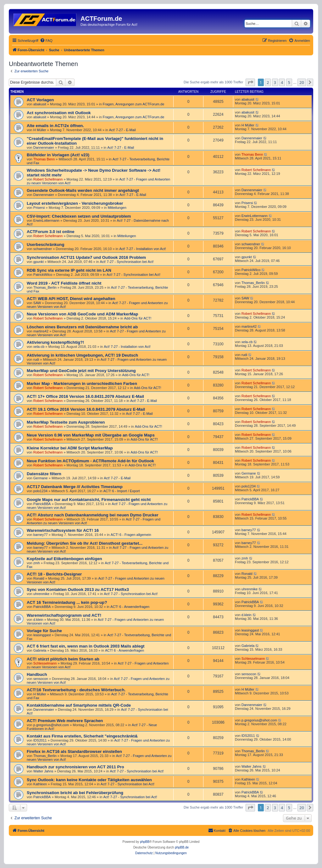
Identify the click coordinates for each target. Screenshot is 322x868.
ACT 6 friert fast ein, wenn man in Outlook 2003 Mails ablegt (86, 646)
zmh (37, 563)
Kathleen (40, 784)
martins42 (41, 331)
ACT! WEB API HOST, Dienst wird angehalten (71, 299)
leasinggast (42, 635)
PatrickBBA (42, 504)
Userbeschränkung (45, 245)
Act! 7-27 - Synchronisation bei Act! (127, 262)
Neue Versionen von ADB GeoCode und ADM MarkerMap (82, 314)
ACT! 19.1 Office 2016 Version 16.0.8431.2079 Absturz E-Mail (86, 409)
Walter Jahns (43, 771)
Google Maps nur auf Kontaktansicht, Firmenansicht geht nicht (89, 500)
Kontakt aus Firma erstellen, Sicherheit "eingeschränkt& (82, 736)
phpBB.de (182, 847)
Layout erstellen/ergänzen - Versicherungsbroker (75, 203)
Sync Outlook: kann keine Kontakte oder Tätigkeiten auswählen (89, 780)
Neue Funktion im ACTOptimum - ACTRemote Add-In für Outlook (90, 461)
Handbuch (37, 674)
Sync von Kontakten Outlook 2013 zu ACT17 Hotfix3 (78, 590)
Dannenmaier (44, 147)
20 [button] (302, 82)
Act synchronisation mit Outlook (59, 113)
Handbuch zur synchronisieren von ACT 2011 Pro (75, 767)
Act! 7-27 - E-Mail (122, 130)
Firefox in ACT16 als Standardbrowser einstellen (74, 751)
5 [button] (289, 82)
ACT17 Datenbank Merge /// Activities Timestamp (75, 487)
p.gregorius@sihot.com (51, 725)
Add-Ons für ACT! (138, 318)
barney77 (41, 535)
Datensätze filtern (44, 474)
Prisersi (39, 208)
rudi (36, 359)
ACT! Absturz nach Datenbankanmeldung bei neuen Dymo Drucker (93, 515)
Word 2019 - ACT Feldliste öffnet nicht (64, 283)
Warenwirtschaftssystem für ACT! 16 (63, 530)
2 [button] (268, 82)
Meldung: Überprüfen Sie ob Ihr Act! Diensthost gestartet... (85, 543)
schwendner (43, 249)
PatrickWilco (43, 275)
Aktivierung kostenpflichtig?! (55, 342)
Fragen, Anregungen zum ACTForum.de (134, 104)
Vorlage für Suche (44, 631)
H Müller (40, 130)
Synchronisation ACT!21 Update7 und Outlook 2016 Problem (86, 257)
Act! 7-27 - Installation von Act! (143, 249)
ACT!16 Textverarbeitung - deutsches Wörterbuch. (76, 690)
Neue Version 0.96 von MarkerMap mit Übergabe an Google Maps (91, 435)
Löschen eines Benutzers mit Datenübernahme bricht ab (82, 327)
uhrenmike (41, 594)
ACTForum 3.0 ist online (51, 232)
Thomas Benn (44, 159)
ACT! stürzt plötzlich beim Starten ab (63, 659)
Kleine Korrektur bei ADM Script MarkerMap (70, 448)
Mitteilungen (117, 208)
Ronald (39, 578)
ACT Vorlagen (40, 100)
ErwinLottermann (46, 220)
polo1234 (40, 491)
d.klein (38, 620)
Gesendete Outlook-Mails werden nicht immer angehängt (83, 190)
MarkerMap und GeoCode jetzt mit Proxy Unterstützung (81, 371)
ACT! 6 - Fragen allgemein (131, 535)
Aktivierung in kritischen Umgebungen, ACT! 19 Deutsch (82, 355)
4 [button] (282, 82)
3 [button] (275, 82)
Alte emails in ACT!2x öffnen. (55, 126)
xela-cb (39, 347)
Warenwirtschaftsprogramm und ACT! (64, 615)
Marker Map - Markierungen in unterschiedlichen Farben (82, 384)
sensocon (41, 679)
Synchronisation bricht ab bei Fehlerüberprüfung (75, 793)
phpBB (145, 842)
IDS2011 (40, 740)
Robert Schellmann (48, 179)
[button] (250, 82)
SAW (37, 303)
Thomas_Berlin (45, 287)
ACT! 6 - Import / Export (121, 491)
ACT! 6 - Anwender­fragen (130, 607)
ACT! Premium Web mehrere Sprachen (65, 721)
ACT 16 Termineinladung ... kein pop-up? (67, 602)
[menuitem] (46, 41)
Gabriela (40, 650)
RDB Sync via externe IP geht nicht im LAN (69, 270)
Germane (41, 478)
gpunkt (39, 262)
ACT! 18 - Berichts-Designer (54, 574)
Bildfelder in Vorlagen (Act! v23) (58, 155)
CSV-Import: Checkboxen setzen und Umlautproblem (79, 216)
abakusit (40, 104)
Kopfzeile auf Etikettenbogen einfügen (64, 559)
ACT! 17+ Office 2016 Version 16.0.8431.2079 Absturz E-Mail (85, 396)
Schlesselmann (45, 663)
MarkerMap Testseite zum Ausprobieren (66, 422)
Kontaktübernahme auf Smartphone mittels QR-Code (79, 705)
